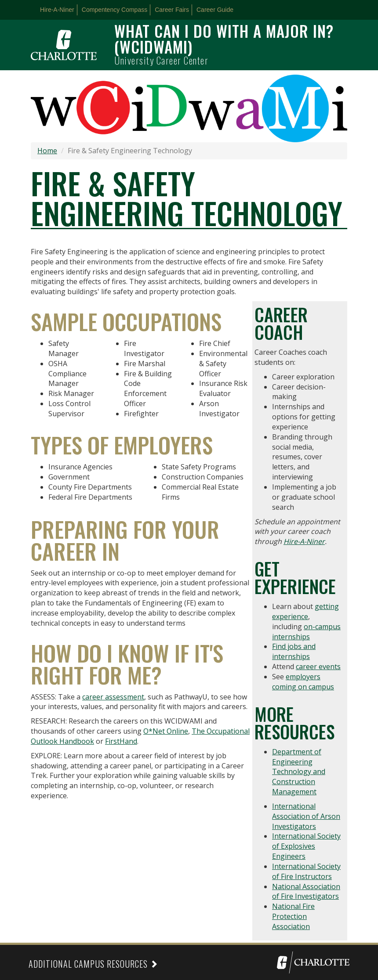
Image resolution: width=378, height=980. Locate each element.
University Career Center (161, 60)
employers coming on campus (303, 682)
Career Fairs (172, 10)
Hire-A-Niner (57, 10)
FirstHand (121, 741)
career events (318, 667)
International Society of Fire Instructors (306, 871)
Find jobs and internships (294, 651)
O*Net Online (166, 731)
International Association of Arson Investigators (306, 816)
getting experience (305, 611)
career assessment (113, 697)
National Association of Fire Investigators (306, 892)
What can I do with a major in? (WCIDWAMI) (224, 39)
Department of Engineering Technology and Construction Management (299, 772)
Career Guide (215, 10)
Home (47, 151)
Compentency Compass (114, 10)
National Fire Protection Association (293, 916)
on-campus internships (306, 632)
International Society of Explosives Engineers (306, 846)
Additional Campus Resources (88, 964)
